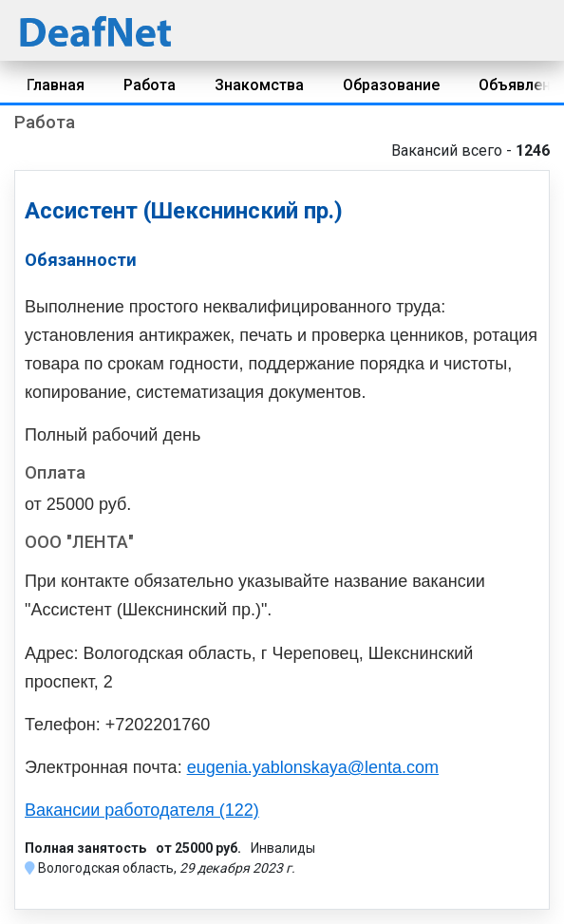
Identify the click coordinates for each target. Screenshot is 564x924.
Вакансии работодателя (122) (142, 810)
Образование (391, 85)
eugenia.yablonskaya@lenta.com (313, 767)
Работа (150, 85)
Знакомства (259, 85)
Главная (56, 85)
